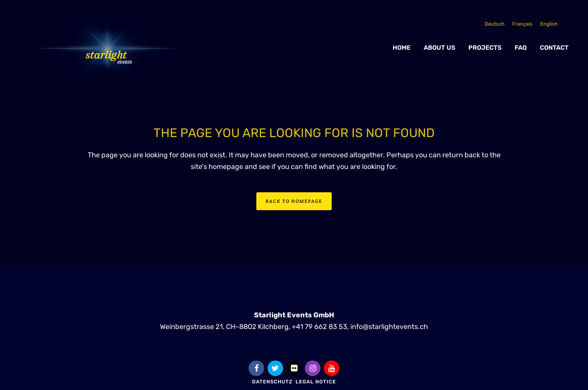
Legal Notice (316, 382)
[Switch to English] (549, 24)
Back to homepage (294, 201)
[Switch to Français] (522, 24)
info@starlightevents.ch (389, 326)
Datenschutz (272, 382)
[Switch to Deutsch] (495, 24)
